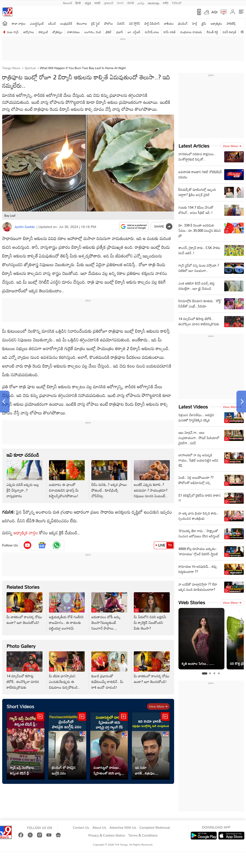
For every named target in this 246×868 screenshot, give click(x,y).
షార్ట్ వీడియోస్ (152, 23)
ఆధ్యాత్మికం (216, 23)
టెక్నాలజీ (43, 32)
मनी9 (165, 3)
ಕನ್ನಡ (88, 3)
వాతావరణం (73, 32)
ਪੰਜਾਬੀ (131, 3)
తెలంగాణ (82, 23)
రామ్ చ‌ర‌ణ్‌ (170, 32)
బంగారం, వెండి (93, 32)
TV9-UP (176, 3)
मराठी (97, 3)
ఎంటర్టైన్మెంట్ (37, 23)
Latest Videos (193, 407)
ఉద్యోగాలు (29, 32)
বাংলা (120, 3)
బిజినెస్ (121, 23)
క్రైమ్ (204, 23)
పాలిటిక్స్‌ (231, 23)
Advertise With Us (123, 828)
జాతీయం (169, 23)
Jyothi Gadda (24, 227)
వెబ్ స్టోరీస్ (135, 23)
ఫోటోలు (109, 23)
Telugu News (11, 68)
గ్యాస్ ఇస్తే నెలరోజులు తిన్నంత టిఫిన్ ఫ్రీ (22, 770)
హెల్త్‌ (195, 23)
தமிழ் (141, 3)
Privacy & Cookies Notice (107, 836)
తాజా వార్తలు (19, 23)
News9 (68, 3)
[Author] (7, 227)
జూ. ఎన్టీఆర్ (134, 32)
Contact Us (81, 828)
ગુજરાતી (109, 3)
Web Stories (192, 602)
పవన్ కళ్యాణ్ (229, 32)
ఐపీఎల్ (52, 23)
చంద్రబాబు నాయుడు (191, 32)
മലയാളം (154, 3)
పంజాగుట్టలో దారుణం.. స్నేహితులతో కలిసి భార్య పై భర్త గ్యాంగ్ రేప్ (109, 770)
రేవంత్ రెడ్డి (212, 32)
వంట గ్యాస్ (13, 32)
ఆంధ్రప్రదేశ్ (66, 23)
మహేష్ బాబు (152, 32)
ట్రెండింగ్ (183, 23)
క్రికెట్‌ (109, 32)
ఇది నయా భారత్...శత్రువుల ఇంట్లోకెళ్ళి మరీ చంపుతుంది (151, 770)
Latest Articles (194, 146)
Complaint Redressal (155, 828)
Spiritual (30, 68)
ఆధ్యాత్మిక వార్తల (26, 533)
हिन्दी (78, 3)
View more (158, 706)
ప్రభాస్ (120, 32)
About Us (99, 828)
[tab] (204, 673)
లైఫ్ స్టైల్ (96, 23)
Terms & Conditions (143, 836)
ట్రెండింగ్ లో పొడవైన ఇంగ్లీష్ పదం (64, 770)
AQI (214, 12)
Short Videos (20, 706)
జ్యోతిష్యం (57, 32)
